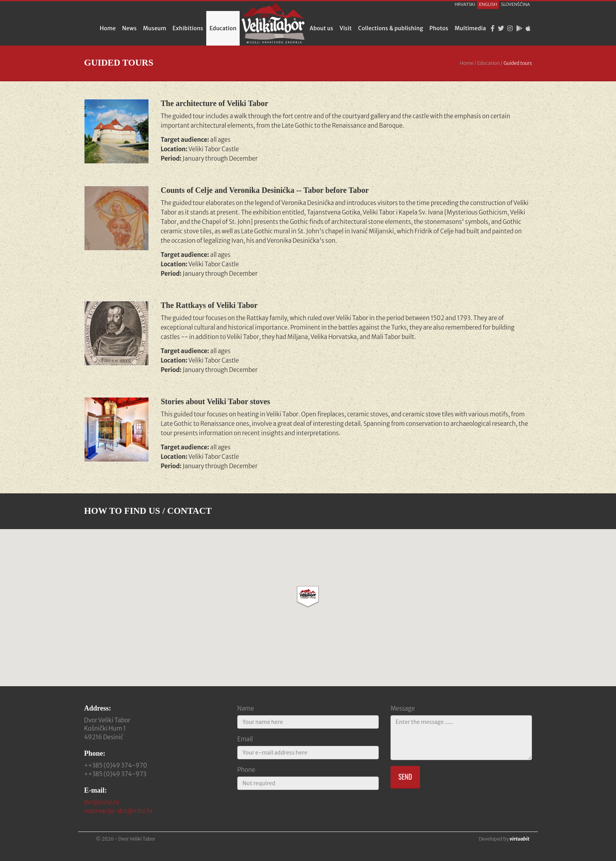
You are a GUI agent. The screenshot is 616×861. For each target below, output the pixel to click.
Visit (346, 28)
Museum (155, 28)
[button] (308, 597)
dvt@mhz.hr (102, 802)
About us (321, 28)
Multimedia (470, 28)
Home (108, 28)
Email (245, 739)
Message (403, 708)
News (129, 28)
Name (246, 708)
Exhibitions (188, 28)
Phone (246, 770)
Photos (439, 28)
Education (223, 28)
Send (405, 777)
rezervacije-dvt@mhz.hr (119, 811)
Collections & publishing (391, 28)
